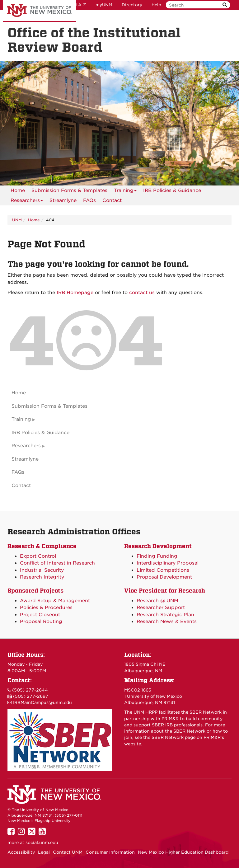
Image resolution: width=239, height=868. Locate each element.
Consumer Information (110, 852)
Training (125, 192)
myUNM (104, 5)
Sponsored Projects (35, 591)
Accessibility (21, 852)
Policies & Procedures (46, 608)
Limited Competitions (163, 570)
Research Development (158, 546)
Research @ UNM (157, 601)
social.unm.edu (42, 842)
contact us (142, 293)
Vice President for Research (165, 591)
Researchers (27, 202)
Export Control (38, 556)
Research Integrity (42, 577)
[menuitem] (18, 190)
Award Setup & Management (55, 601)
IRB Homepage (75, 293)
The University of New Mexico (39, 11)
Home (18, 190)
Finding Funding (157, 556)
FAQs (89, 200)
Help (156, 5)
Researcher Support (161, 608)
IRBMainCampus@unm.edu (42, 702)
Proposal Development (164, 577)
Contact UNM (68, 852)
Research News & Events (167, 622)
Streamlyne (63, 200)
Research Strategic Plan (165, 615)
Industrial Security (42, 570)
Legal (44, 852)
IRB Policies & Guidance (172, 190)
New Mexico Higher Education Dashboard (183, 852)
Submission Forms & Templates (69, 190)
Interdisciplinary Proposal (168, 563)
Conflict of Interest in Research (57, 563)
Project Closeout (40, 615)
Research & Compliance (42, 546)
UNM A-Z (76, 5)
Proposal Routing (41, 622)
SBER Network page (173, 737)
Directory (132, 5)
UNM (17, 220)
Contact (112, 200)
